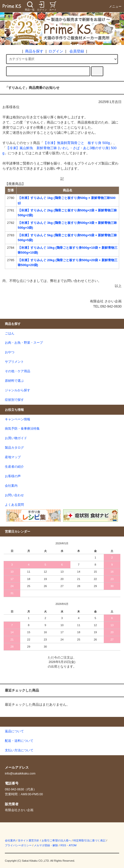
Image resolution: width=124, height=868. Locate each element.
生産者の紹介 (14, 467)
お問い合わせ (14, 495)
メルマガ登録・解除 (46, 845)
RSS (63, 845)
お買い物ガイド (16, 438)
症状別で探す (14, 400)
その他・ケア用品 (18, 371)
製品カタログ (14, 448)
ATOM (73, 845)
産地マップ (13, 457)
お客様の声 (13, 476)
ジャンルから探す (18, 390)
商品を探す (34, 51)
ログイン (56, 51)
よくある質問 (14, 505)
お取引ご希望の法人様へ (56, 840)
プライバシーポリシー (18, 845)
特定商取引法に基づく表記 (89, 840)
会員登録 (77, 51)
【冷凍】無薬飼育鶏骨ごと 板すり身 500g (77, 143)
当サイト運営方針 (29, 840)
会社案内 (11, 486)
